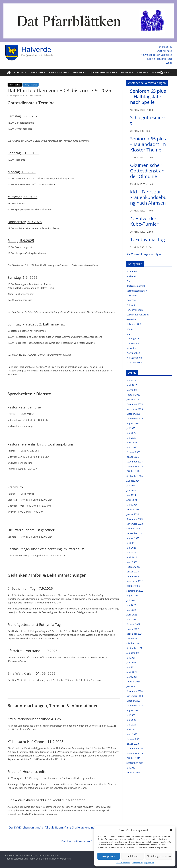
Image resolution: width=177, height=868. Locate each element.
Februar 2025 (133, 452)
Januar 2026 (133, 399)
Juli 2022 (131, 600)
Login (169, 63)
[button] (171, 830)
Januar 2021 (133, 686)
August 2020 (133, 710)
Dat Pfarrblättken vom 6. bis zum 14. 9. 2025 (92, 841)
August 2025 (133, 423)
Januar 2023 (133, 572)
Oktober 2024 (133, 471)
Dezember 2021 (135, 634)
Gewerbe (126, 72)
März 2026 (132, 390)
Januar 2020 (133, 744)
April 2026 (132, 385)
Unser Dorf (36, 72)
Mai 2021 (131, 667)
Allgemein (132, 272)
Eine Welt (131, 300)
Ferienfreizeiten (135, 310)
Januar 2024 (133, 514)
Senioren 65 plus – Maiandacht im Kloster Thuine (148, 144)
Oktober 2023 (133, 529)
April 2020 (132, 729)
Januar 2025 (133, 457)
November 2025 (135, 409)
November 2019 (135, 753)
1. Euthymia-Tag (147, 239)
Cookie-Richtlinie (123, 863)
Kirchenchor (133, 343)
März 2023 (132, 562)
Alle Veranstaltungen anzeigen (144, 254)
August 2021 (133, 653)
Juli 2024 (131, 486)
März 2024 (132, 505)
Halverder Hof (134, 324)
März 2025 (132, 447)
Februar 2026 (133, 395)
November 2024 (135, 466)
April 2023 (132, 557)
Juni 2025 (131, 433)
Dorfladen (132, 295)
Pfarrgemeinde (58, 72)
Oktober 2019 (133, 758)
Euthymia (78, 72)
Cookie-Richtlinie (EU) (159, 59)
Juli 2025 (131, 428)
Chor (129, 281)
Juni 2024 (131, 490)
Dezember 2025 (135, 404)
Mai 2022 (131, 610)
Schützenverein (134, 362)
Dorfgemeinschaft (136, 286)
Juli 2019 (131, 768)
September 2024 (135, 476)
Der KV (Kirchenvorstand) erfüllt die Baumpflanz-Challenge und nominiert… (56, 827)
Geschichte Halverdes (138, 315)
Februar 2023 (133, 567)
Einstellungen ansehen (159, 856)
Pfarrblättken (15, 85)
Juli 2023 (131, 543)
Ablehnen (133, 856)
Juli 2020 (131, 715)
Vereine (142, 72)
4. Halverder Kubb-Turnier (144, 221)
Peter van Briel (35, 95)
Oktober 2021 (133, 643)
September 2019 (135, 763)
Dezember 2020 (135, 691)
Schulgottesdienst (148, 120)
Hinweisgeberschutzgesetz (156, 55)
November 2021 (135, 639)
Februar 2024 (133, 509)
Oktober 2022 (133, 586)
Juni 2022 (131, 605)
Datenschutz (137, 863)
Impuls (130, 329)
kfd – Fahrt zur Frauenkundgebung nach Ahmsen (148, 197)
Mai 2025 (131, 438)
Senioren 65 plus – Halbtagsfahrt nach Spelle (148, 96)
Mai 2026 (131, 380)
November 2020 (135, 696)
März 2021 (132, 677)
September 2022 (135, 591)
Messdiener (133, 348)
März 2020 (132, 734)
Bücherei (131, 276)
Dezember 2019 (135, 749)
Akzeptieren (109, 856)
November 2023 (135, 524)
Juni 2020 (131, 720)
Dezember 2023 (135, 519)
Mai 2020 (131, 725)
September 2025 (135, 419)
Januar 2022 (133, 629)
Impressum (149, 863)
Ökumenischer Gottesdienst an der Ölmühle (147, 171)
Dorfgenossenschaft (103, 72)
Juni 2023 (131, 548)
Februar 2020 (133, 739)
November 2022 (135, 581)
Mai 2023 (131, 552)
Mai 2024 (131, 495)
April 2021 (132, 672)
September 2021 (135, 648)
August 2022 (133, 596)
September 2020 (135, 705)
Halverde (36, 49)
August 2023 (133, 538)
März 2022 (132, 619)
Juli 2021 (131, 658)
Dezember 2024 (135, 462)
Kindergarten (133, 339)
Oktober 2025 (133, 414)
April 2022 (132, 615)
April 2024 (132, 500)
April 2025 (132, 442)
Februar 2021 (133, 682)
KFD (128, 334)
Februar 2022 (133, 624)
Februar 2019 (133, 772)
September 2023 (135, 533)
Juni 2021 (131, 662)
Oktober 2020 (133, 701)
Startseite (20, 72)
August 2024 (133, 481)
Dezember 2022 (135, 576)
